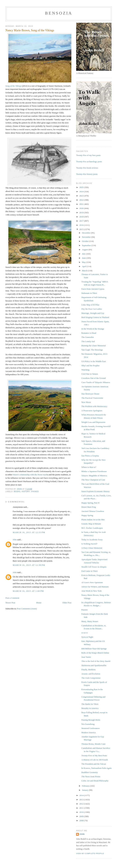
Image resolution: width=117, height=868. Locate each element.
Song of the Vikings (14, 86)
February (86, 786)
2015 (82, 229)
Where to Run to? (89, 467)
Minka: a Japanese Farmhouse (94, 471)
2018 (82, 217)
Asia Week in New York (91, 591)
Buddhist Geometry (90, 772)
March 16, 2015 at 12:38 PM (29, 565)
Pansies (84, 610)
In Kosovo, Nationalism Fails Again (96, 768)
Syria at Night (87, 637)
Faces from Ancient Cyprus (93, 289)
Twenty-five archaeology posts (89, 162)
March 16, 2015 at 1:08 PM (28, 591)
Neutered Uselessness (90, 728)
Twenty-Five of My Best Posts (94, 756)
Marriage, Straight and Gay (93, 313)
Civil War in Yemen (90, 374)
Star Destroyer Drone (90, 394)
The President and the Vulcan (94, 764)
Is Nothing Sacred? (89, 544)
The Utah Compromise (91, 678)
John (15, 540)
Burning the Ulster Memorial (93, 346)
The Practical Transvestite (92, 398)
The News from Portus (91, 776)
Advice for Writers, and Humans (95, 587)
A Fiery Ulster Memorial (92, 548)
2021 (82, 204)
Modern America (88, 732)
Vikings (35, 491)
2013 (82, 800)
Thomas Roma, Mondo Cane (93, 744)
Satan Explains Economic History (95, 491)
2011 (82, 808)
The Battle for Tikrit (90, 704)
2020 (82, 208)
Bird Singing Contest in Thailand (95, 317)
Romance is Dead (89, 333)
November (87, 237)
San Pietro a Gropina (90, 456)
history (26, 491)
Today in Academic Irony (92, 540)
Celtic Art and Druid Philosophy (95, 781)
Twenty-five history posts (87, 174)
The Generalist (88, 337)
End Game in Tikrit (89, 571)
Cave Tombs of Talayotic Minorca (96, 382)
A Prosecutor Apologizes (92, 411)
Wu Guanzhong (88, 724)
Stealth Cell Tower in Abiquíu (94, 567)
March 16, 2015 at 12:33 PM (29, 532)
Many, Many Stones (90, 621)
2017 (82, 221)
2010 (82, 812)
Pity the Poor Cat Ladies (92, 309)
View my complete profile (90, 854)
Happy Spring (87, 515)
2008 (82, 821)
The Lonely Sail (88, 341)
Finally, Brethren (88, 670)
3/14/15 (85, 633)
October (86, 241)
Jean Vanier (86, 657)
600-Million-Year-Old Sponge (94, 649)
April (84, 266)
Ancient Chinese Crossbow (93, 511)
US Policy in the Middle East (94, 361)
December (87, 233)
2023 (82, 196)
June (84, 258)
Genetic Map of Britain (91, 524)
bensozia (59, 13)
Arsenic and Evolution (91, 674)
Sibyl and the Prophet (90, 366)
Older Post (67, 603)
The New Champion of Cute (93, 480)
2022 (82, 200)
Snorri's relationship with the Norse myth (30, 475)
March (85, 271)
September (87, 245)
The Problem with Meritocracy (94, 406)
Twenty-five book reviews (87, 168)
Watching (85, 370)
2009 (82, 816)
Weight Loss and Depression (93, 422)
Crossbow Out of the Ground (93, 378)
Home (39, 603)
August (85, 250)
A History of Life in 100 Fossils (95, 760)
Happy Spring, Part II (90, 503)
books (17, 491)
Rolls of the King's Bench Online (95, 653)
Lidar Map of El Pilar (90, 305)
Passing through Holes (91, 720)
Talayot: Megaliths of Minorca (94, 476)
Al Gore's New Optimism (92, 582)
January (85, 790)
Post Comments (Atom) (27, 609)
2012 (82, 804)
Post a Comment (12, 598)
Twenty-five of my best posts (88, 155)
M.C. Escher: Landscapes (92, 528)
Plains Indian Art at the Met (93, 520)
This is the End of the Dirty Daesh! (96, 661)
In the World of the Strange (93, 329)
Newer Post (10, 603)
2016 (82, 225)
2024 (82, 192)
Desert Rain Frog (89, 507)
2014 (82, 795)
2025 (82, 187)
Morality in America (90, 708)
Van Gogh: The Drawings (92, 350)
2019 (82, 212)
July (84, 254)
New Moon (86, 402)
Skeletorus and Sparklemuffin (94, 665)
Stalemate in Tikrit (89, 293)
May (84, 262)
